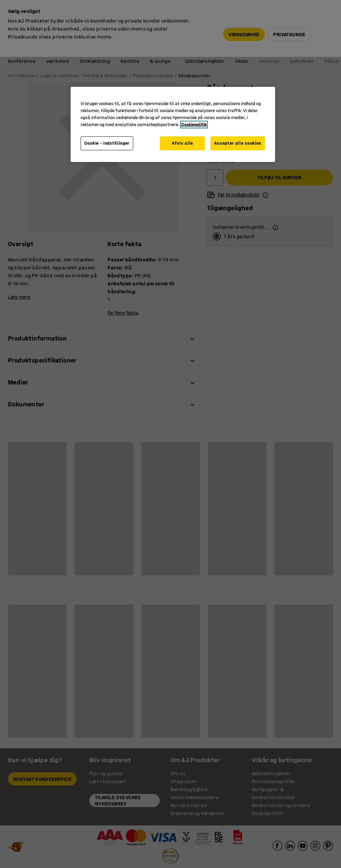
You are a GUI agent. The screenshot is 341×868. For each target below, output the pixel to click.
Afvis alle (182, 143)
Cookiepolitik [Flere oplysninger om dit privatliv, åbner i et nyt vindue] (194, 125)
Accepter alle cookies (238, 143)
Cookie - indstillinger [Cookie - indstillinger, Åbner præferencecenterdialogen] (107, 143)
